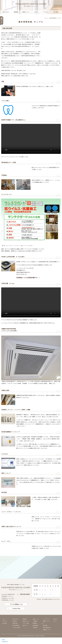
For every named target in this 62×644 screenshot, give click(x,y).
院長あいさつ (26, 621)
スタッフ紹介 (26, 623)
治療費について (47, 630)
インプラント (46, 619)
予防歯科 (35, 628)
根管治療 (45, 625)
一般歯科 (35, 621)
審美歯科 (35, 623)
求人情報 (56, 12)
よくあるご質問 (16, 628)
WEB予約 (2, 22)
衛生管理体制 (16, 625)
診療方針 (15, 621)
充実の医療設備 (47, 628)
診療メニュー (26, 12)
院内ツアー (25, 625)
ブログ (36, 12)
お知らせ (55, 619)
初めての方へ (6, 12)
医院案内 (16, 12)
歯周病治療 (35, 625)
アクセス (46, 12)
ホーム (4, 619)
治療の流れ (15, 623)
